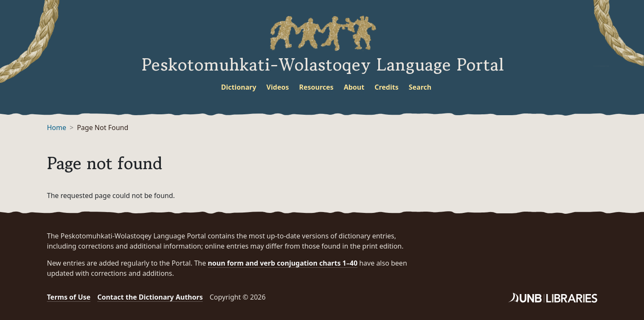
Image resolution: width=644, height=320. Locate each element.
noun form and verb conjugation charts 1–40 (283, 263)
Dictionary (239, 87)
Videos (278, 87)
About (354, 87)
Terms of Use (69, 297)
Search (420, 87)
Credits (387, 87)
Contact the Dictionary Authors (150, 297)
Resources (316, 87)
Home (57, 127)
